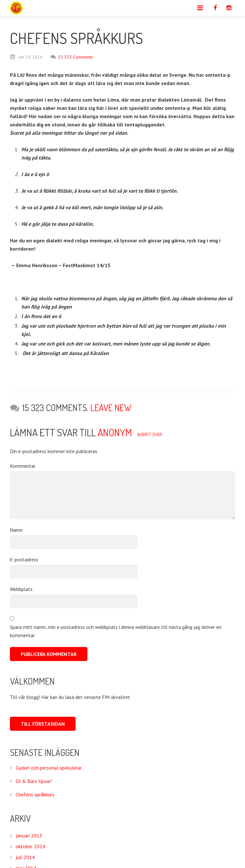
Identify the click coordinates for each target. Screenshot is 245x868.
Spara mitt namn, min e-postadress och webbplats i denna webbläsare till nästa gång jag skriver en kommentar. (116, 631)
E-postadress (24, 559)
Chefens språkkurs (35, 794)
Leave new (111, 408)
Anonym (115, 432)
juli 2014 (25, 857)
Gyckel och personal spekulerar (49, 768)
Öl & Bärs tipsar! (34, 781)
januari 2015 (29, 836)
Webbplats (21, 589)
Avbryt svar (149, 434)
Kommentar (23, 466)
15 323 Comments (72, 57)
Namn (16, 530)
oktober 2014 (30, 846)
